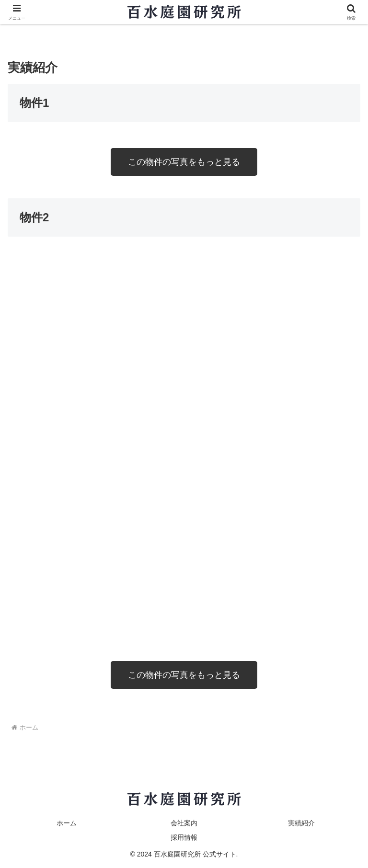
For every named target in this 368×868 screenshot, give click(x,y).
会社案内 (184, 823)
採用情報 (184, 837)
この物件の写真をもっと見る (184, 162)
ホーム (67, 823)
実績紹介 (301, 823)
